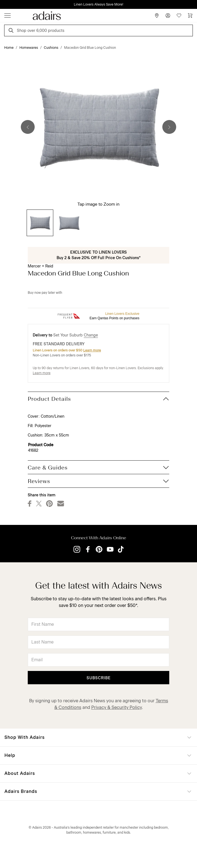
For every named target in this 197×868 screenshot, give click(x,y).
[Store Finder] (157, 16)
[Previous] (28, 127)
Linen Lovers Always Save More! (98, 4)
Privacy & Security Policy (117, 707)
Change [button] (91, 335)
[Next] (169, 127)
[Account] (168, 16)
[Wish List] (179, 16)
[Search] (12, 31)
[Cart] (190, 16)
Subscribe (99, 678)
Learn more (92, 350)
